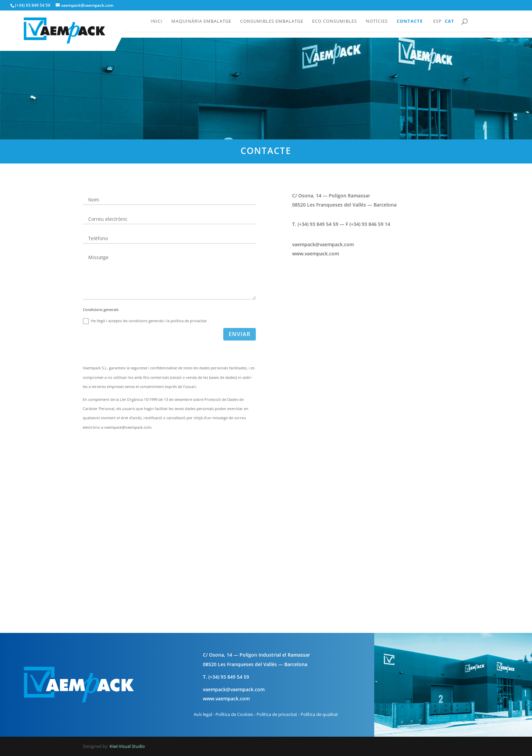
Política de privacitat (277, 714)
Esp (438, 21)
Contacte (410, 21)
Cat (450, 21)
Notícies (377, 21)
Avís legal (203, 714)
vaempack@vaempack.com (323, 244)
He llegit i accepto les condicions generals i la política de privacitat (145, 321)
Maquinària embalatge (201, 21)
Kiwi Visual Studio (127, 746)
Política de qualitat (319, 714)
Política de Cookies (234, 714)
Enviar (240, 334)
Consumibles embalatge (272, 21)
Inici (157, 21)
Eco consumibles (335, 21)
